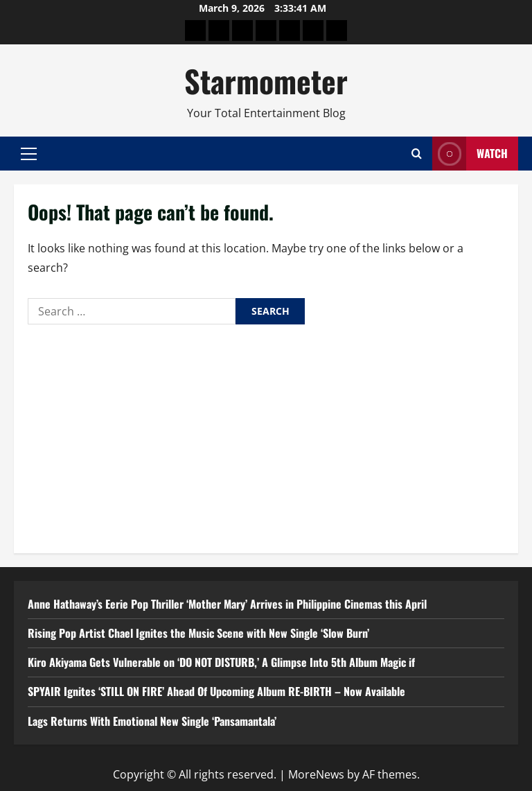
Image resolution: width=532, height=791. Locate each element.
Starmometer (266, 81)
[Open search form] (417, 154)
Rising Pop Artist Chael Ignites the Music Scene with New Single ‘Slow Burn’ (198, 633)
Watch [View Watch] (470, 154)
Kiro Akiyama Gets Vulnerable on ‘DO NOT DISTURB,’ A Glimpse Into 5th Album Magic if (221, 662)
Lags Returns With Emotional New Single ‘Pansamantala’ (152, 721)
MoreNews (316, 774)
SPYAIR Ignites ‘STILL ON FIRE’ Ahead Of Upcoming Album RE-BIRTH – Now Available (216, 691)
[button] (29, 154)
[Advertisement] (266, 435)
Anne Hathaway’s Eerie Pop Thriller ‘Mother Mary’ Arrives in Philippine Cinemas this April (227, 604)
